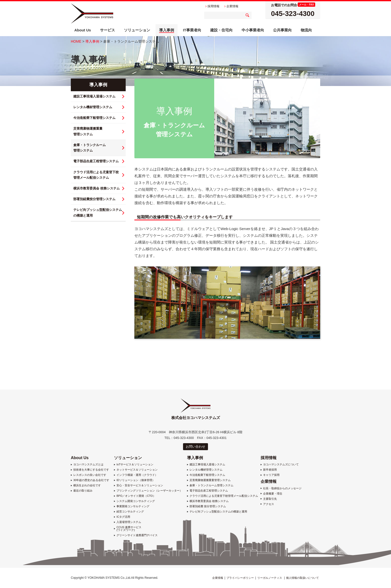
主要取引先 (270, 499)
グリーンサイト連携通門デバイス (137, 535)
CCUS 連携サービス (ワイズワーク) (129, 529)
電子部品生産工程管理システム (96, 161)
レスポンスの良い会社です (90, 475)
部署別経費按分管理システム (94, 199)
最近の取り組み (83, 491)
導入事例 (92, 41)
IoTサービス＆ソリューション (135, 464)
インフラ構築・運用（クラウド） (137, 475)
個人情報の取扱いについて (302, 578)
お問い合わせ (195, 447)
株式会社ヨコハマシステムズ (92, 13)
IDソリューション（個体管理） (136, 480)
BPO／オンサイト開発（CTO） (136, 496)
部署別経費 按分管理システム (208, 506)
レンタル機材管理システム (93, 107)
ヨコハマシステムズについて (281, 464)
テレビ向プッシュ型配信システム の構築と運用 (98, 212)
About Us (80, 458)
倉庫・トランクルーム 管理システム (90, 148)
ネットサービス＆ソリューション (137, 470)
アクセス (269, 504)
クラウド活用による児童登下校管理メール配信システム (224, 496)
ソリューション (128, 458)
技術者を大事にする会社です (91, 470)
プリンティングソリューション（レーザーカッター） (149, 491)
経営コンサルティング (130, 512)
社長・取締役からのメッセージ (282, 488)
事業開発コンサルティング (133, 506)
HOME (76, 41)
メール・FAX (306, 5)
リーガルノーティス (270, 578)
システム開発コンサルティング (136, 501)
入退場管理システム (129, 522)
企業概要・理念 (273, 494)
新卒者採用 (270, 470)
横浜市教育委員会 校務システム (97, 188)
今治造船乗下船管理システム (94, 118)
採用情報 (269, 458)
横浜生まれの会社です (87, 485)
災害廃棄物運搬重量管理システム (210, 480)
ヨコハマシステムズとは (88, 464)
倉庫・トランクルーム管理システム (211, 485)
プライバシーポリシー (240, 578)
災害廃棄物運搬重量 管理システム (88, 131)
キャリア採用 (271, 475)
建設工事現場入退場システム (94, 96)
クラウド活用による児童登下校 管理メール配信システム (96, 175)
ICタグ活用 (123, 517)
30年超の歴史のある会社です (91, 480)
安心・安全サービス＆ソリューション (140, 485)
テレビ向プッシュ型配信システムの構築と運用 (218, 512)
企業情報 (269, 481)
